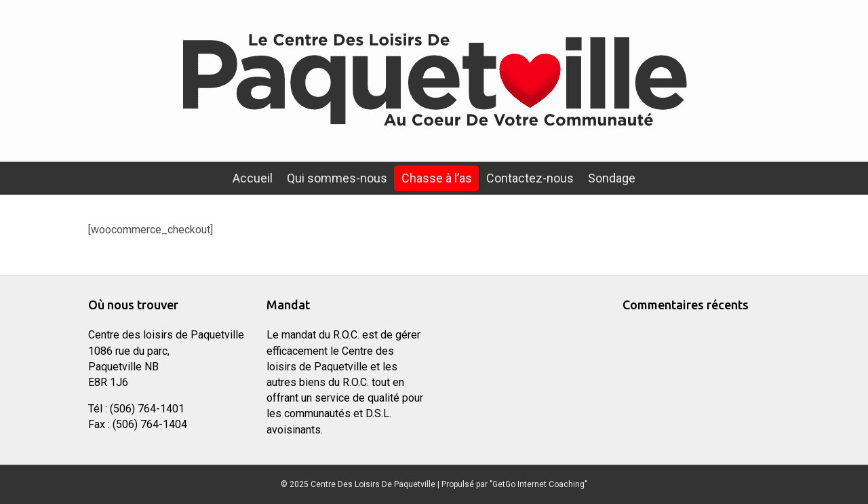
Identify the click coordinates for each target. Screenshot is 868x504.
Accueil (253, 178)
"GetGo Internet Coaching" (538, 484)
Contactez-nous (530, 178)
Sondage (612, 178)
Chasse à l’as (437, 178)
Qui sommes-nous (337, 178)
